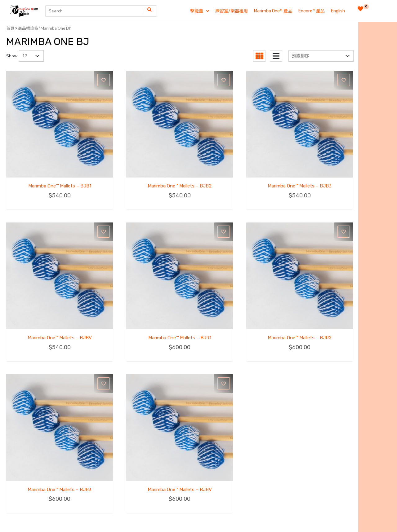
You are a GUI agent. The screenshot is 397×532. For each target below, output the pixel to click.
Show (12, 56)
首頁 (10, 28)
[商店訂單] (321, 56)
